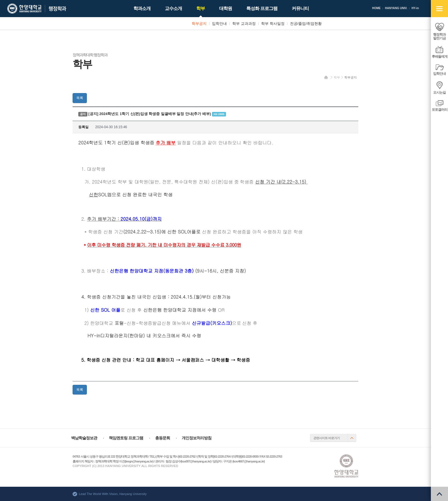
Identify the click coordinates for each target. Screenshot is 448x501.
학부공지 (351, 77)
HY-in (415, 8)
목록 (80, 98)
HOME (376, 8)
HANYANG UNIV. (396, 8)
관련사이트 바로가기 (327, 438)
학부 (337, 77)
